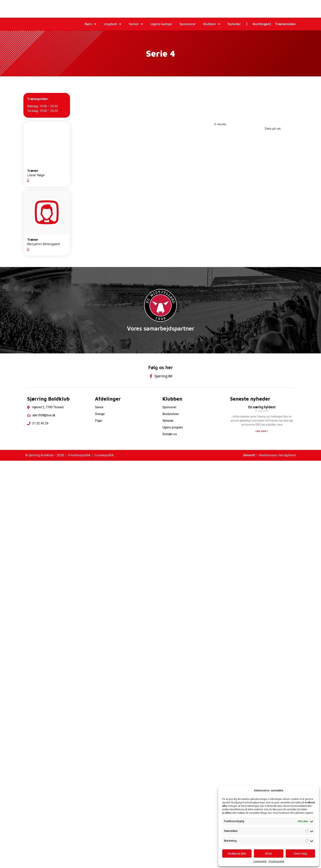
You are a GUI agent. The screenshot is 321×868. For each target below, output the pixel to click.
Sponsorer (188, 24)
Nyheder (234, 24)
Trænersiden (285, 24)
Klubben (212, 24)
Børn (91, 24)
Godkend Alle (237, 854)
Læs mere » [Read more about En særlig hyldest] (262, 432)
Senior (136, 24)
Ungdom (113, 24)
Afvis (269, 854)
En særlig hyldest (262, 408)
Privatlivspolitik (276, 861)
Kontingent (262, 24)
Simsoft (249, 456)
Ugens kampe (161, 24)
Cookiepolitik (260, 861)
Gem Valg (300, 854)
